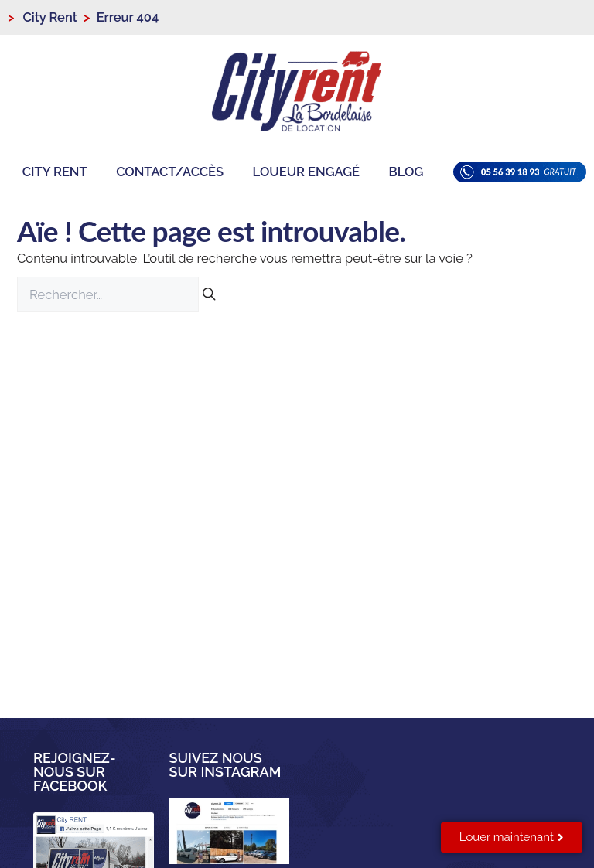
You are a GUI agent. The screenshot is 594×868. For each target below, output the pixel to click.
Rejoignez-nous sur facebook (74, 772)
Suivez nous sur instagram (225, 765)
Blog (406, 172)
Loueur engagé (306, 172)
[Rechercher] (209, 295)
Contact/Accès (170, 172)
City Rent (55, 172)
